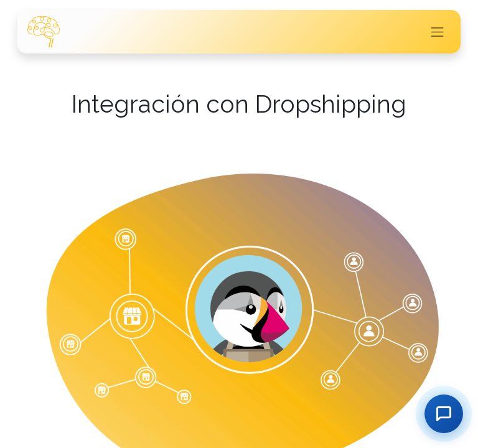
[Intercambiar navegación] (438, 32)
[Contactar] (444, 414)
